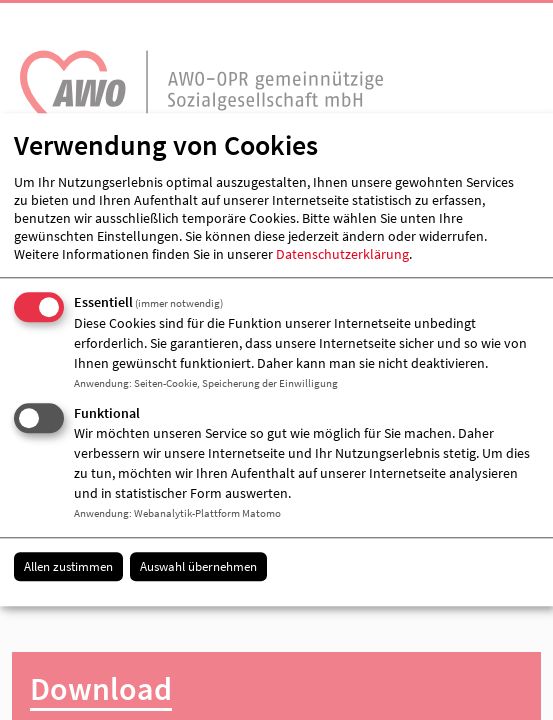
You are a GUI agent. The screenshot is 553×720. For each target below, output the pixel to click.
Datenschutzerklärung (342, 254)
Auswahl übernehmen (198, 566)
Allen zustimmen (68, 566)
